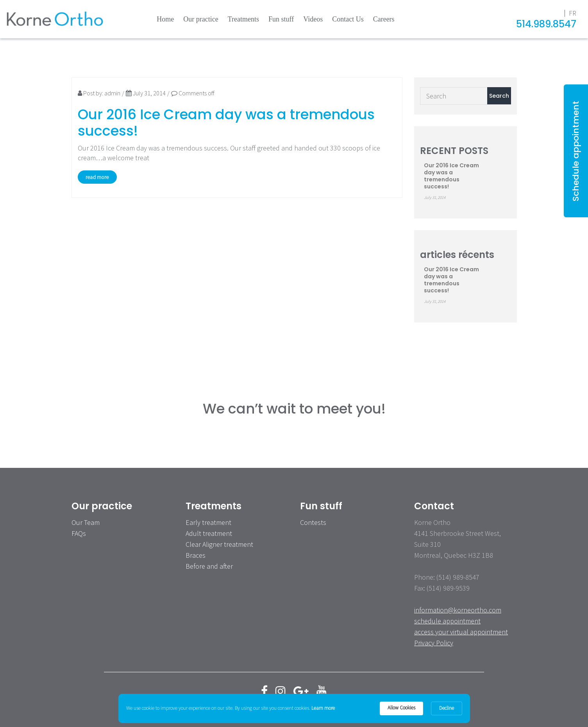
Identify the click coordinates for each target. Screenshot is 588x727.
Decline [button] (447, 708)
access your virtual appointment (461, 632)
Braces (196, 555)
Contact (434, 506)
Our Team (86, 522)
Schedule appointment (576, 151)
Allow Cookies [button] (401, 708)
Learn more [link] (323, 708)
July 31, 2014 (146, 93)
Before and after (209, 566)
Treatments (243, 19)
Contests (313, 522)
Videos (313, 19)
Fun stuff (281, 19)
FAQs (79, 533)
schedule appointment (447, 621)
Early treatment (208, 522)
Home (165, 19)
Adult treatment (209, 533)
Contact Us (348, 19)
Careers (384, 19)
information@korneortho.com (458, 610)
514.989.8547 (546, 24)
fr (573, 13)
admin (112, 93)
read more (97, 177)
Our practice (201, 19)
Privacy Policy (434, 643)
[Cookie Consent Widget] (294, 708)
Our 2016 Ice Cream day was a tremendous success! (226, 123)
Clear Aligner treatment (219, 544)
